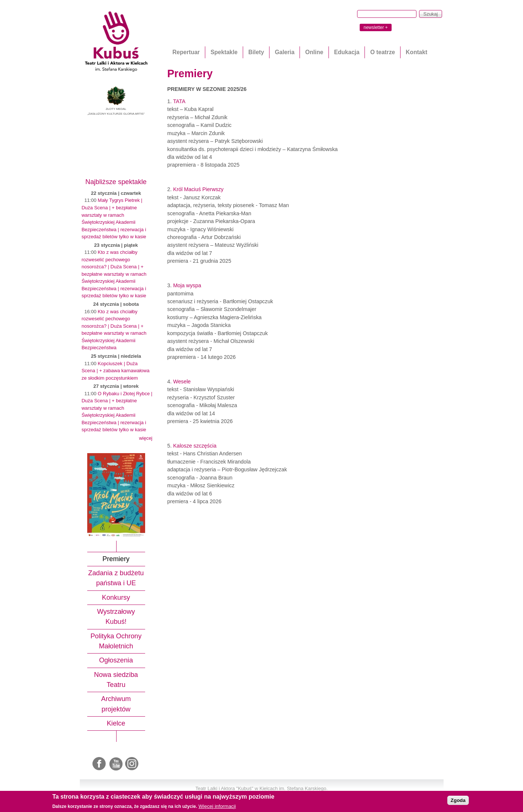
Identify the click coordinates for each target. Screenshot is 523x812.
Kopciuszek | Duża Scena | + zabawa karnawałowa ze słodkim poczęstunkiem (116, 371)
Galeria (285, 52)
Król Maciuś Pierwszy (198, 189)
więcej (146, 438)
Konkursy (116, 597)
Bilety (256, 52)
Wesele (182, 382)
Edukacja (347, 52)
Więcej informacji (217, 806)
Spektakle (224, 52)
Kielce (116, 723)
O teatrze (383, 52)
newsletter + (375, 27)
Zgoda (458, 800)
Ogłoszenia (116, 660)
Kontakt (416, 52)
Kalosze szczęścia (195, 446)
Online (314, 52)
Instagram (132, 764)
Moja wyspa (187, 285)
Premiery (116, 559)
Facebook (100, 764)
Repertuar (186, 52)
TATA (179, 101)
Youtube (116, 764)
